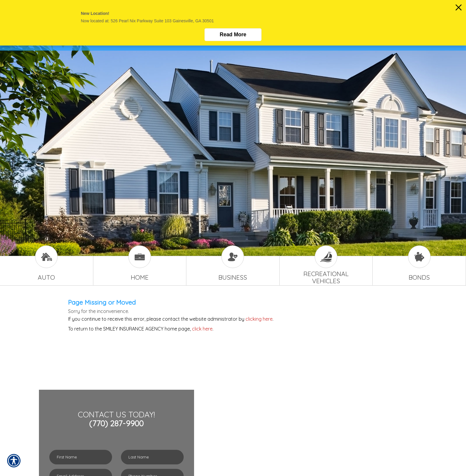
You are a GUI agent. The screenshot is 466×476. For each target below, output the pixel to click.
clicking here (259, 319)
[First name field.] (81, 457)
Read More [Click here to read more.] (233, 35)
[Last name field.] (152, 457)
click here (202, 329)
